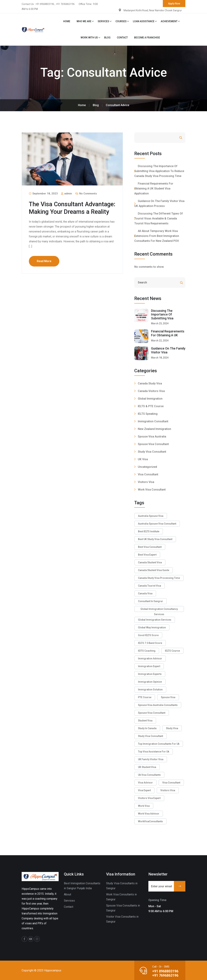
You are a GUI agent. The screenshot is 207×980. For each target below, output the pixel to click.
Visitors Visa (146, 482)
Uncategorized (147, 467)
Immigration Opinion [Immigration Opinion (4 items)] (150, 682)
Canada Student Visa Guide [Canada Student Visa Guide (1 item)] (154, 570)
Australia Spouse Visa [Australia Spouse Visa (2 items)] (151, 516)
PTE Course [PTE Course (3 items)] (145, 697)
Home (67, 21)
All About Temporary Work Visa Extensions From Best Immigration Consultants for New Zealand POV (157, 236)
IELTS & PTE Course (151, 406)
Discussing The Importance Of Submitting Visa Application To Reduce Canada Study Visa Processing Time (159, 171)
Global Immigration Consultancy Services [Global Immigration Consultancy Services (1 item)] (159, 610)
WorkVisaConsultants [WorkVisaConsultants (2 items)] (150, 821)
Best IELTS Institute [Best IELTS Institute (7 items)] (149, 531)
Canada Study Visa (150, 383)
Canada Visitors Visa (151, 391)
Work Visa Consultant (152, 490)
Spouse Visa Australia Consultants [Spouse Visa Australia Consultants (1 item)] (158, 705)
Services (103, 21)
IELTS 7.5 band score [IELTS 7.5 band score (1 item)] (150, 643)
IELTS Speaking (148, 414)
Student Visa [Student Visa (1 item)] (145, 721)
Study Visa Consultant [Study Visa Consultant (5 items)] (150, 736)
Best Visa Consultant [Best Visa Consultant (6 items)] (150, 547)
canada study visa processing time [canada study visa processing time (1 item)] (159, 578)
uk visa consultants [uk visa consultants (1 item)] (149, 775)
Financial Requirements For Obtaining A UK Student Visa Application (154, 189)
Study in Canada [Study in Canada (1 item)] (147, 728)
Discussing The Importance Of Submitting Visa (162, 314)
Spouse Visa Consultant (153, 444)
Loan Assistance (144, 21)
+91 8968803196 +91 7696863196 (165, 973)
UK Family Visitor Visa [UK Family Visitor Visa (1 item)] (151, 759)
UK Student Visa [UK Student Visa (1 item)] (147, 767)
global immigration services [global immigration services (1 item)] (155, 620)
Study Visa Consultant (152, 452)
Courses (121, 21)
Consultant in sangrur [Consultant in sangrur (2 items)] (150, 601)
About (68, 894)
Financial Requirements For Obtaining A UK (168, 333)
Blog (107, 38)
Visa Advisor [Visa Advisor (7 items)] (145, 783)
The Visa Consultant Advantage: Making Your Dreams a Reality (64, 212)
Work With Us (89, 38)
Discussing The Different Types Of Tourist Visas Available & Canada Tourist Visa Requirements (159, 218)
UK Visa (143, 459)
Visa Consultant (148, 474)
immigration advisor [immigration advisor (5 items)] (150, 659)
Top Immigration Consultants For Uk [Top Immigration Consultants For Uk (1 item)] (159, 744)
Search (171, 138)
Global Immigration (150, 399)
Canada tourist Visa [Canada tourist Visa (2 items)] (150, 586)
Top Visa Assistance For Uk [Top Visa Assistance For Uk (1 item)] (154, 752)
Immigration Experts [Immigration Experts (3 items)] (150, 674)
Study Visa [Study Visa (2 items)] (172, 728)
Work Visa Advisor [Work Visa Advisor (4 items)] (149, 814)
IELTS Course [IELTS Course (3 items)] (172, 651)
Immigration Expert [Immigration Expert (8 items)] (149, 666)
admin (67, 194)
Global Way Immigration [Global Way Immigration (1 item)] (152, 627)
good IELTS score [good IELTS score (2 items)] (148, 635)
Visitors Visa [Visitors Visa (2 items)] (168, 790)
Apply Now (174, 4)
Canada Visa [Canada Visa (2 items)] (145, 593)
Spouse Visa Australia (152, 437)
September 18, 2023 (43, 194)
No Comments (86, 194)
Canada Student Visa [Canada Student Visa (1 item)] (150, 562)
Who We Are (84, 21)
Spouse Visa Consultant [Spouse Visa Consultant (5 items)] (152, 713)
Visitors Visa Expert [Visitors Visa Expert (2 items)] (149, 798)
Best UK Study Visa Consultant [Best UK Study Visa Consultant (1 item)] (155, 539)
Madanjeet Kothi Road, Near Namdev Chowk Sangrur (152, 10)
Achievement (169, 21)
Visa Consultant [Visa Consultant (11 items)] (171, 783)
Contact (122, 38)
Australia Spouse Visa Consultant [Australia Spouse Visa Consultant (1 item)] (157, 524)
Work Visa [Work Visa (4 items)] (144, 806)
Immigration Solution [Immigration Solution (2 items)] (150, 690)
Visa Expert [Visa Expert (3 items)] (144, 790)
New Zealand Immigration (154, 429)
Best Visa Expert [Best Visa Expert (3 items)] (147, 555)
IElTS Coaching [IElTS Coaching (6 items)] (147, 651)
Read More (44, 269)
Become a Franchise (147, 38)
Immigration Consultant (153, 421)
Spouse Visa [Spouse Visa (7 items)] (168, 697)
